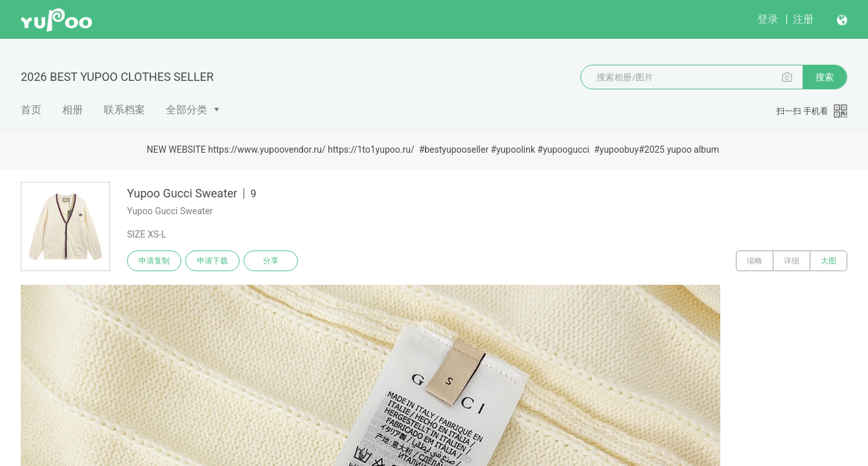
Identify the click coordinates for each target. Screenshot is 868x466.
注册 (803, 19)
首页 (31, 110)
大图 (828, 261)
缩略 (755, 261)
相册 (73, 110)
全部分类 (187, 110)
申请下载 (212, 261)
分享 (271, 261)
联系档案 (124, 110)
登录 (768, 19)
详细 (792, 261)
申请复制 (154, 261)
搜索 (825, 77)
